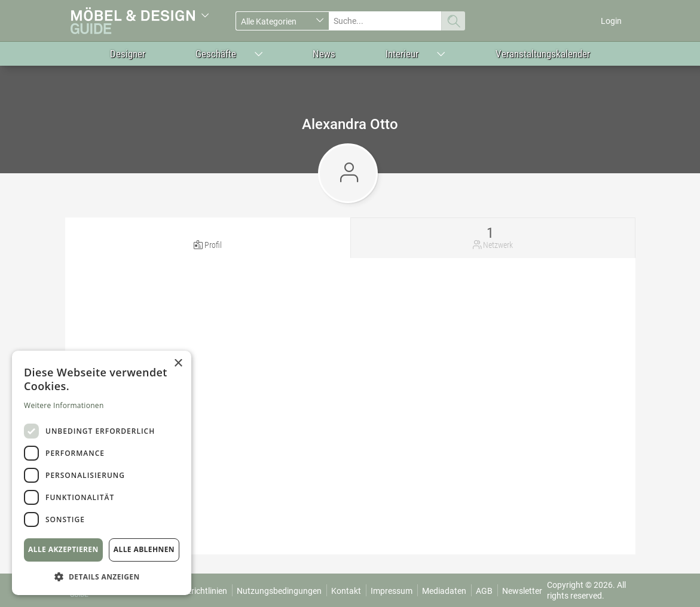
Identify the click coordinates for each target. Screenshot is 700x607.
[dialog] (102, 473)
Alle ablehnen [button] (144, 549)
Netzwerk (498, 245)
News (324, 54)
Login (611, 21)
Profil (213, 245)
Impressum (392, 591)
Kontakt (346, 591)
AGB (484, 591)
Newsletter (522, 591)
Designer (128, 54)
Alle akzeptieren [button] (63, 549)
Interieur (402, 54)
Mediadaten (444, 591)
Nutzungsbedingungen (279, 591)
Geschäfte (216, 54)
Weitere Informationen (64, 405)
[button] (102, 576)
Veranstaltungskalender (543, 54)
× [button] (178, 364)
